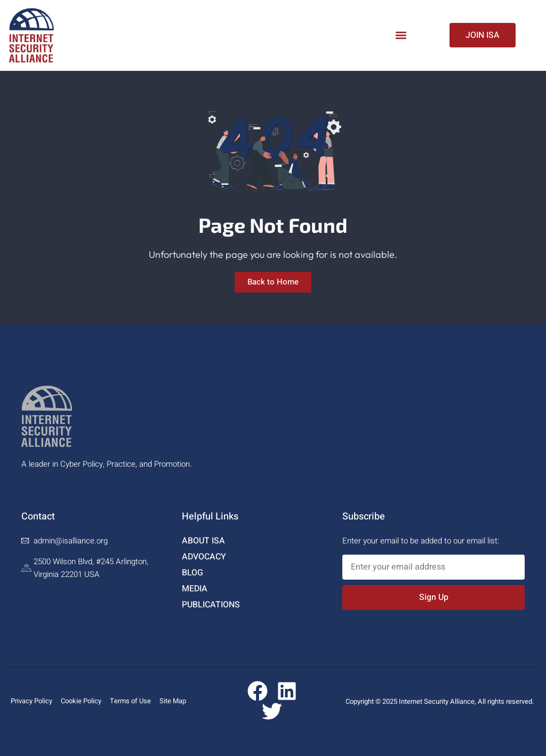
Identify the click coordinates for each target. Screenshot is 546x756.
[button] (401, 35)
